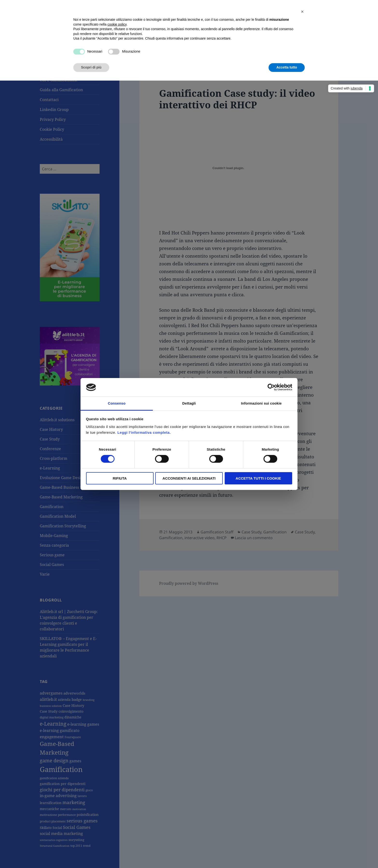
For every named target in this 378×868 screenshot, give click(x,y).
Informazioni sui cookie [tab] (261, 403)
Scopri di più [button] (91, 67)
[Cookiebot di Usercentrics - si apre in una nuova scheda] (271, 387)
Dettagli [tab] (189, 403)
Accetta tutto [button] (287, 67)
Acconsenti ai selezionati (189, 478)
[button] (302, 12)
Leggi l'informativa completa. (144, 432)
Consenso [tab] (117, 403)
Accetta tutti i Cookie (258, 478)
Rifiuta (120, 478)
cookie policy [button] (117, 24)
